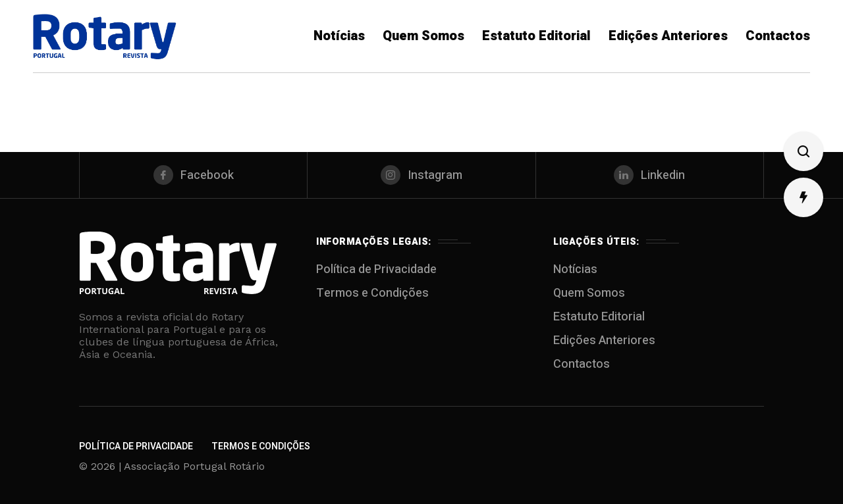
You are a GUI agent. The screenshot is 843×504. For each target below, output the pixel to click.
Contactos (582, 364)
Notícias (575, 269)
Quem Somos (589, 293)
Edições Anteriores (604, 340)
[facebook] (193, 175)
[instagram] (421, 175)
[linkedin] (650, 175)
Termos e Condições (372, 293)
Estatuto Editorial (599, 317)
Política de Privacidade (376, 269)
